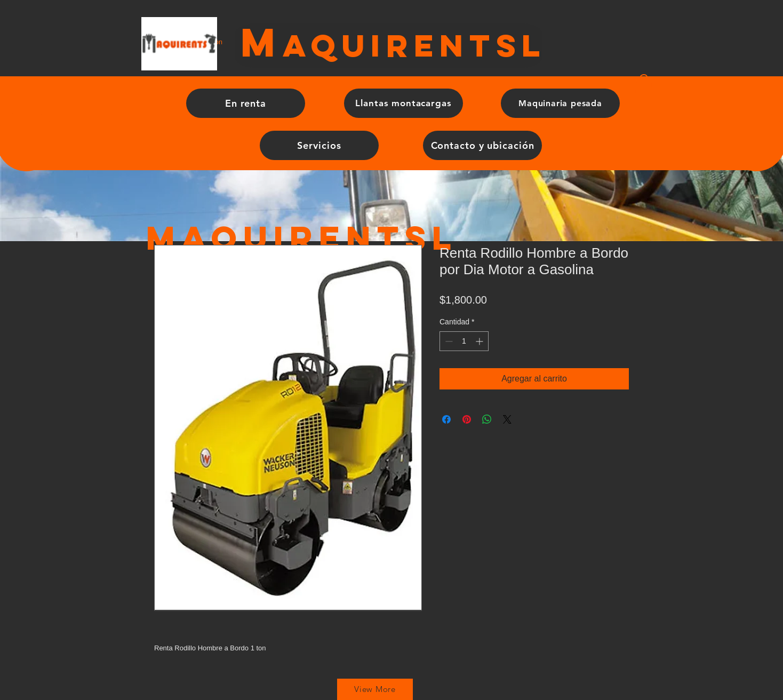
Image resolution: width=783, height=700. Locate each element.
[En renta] (246, 103)
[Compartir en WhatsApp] (487, 419)
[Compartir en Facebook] (446, 419)
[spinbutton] (464, 341)
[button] (644, 85)
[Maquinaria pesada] (560, 103)
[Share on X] (507, 419)
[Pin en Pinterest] (467, 419)
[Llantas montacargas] (404, 103)
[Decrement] (448, 341)
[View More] (375, 689)
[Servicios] (319, 145)
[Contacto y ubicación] (482, 145)
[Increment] (480, 341)
